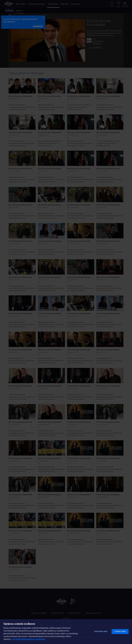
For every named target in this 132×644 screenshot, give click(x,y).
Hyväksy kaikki (120, 631)
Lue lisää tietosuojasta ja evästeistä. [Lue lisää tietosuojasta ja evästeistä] (29, 639)
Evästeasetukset (101, 631)
